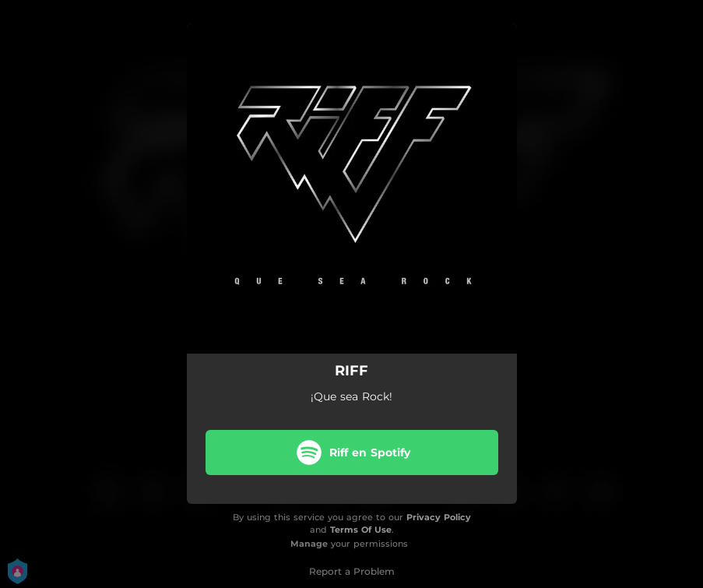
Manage (309, 544)
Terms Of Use (361, 530)
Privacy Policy (439, 517)
